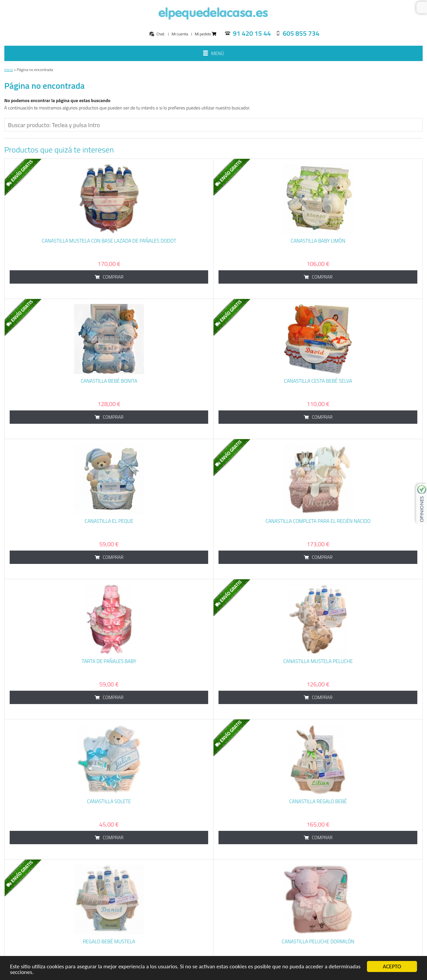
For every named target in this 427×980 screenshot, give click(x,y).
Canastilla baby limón (318, 241)
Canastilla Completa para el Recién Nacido (318, 521)
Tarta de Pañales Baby (109, 661)
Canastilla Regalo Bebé (318, 801)
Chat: (157, 34)
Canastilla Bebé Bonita (109, 381)
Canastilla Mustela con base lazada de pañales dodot (109, 241)
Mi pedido (206, 34)
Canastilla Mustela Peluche (318, 661)
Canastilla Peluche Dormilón (318, 941)
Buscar (422, 8)
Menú (213, 54)
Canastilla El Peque (109, 521)
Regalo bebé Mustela (109, 941)
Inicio (9, 70)
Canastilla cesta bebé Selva (318, 381)
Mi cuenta (180, 34)
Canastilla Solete (109, 801)
